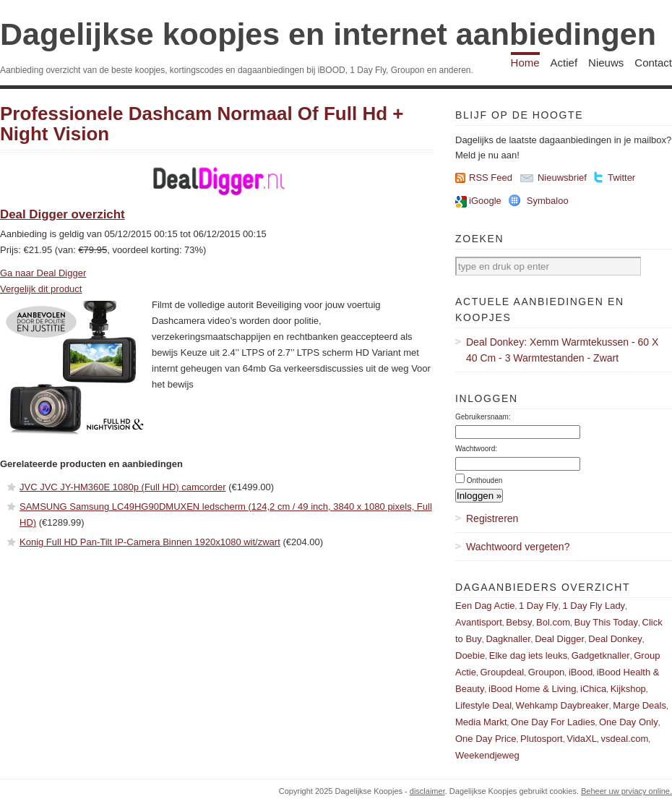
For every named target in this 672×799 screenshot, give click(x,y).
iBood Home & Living (532, 689)
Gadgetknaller (601, 655)
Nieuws (606, 63)
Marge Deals (639, 705)
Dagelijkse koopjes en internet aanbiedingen (328, 34)
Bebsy (519, 622)
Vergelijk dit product (41, 289)
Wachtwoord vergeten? (518, 547)
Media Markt (481, 722)
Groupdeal (502, 672)
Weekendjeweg (487, 755)
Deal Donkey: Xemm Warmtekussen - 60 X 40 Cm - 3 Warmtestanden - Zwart (562, 350)
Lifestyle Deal (483, 705)
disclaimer (427, 791)
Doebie (470, 655)
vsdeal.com (624, 739)
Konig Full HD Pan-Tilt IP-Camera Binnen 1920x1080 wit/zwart (150, 542)
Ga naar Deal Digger (43, 273)
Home (525, 63)
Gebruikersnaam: (483, 417)
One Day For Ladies (553, 722)
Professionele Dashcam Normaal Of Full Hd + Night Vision (202, 124)
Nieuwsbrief (562, 178)
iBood (581, 672)
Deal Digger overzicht (63, 214)
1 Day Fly (539, 606)
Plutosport (542, 739)
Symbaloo (548, 201)
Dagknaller (508, 639)
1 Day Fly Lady (594, 606)
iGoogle (485, 201)
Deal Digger (560, 639)
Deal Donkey (615, 639)
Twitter (621, 178)
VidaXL (582, 739)
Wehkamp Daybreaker (563, 705)
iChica (593, 689)
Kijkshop (628, 689)
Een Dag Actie (485, 606)
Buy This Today (606, 622)
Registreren (492, 518)
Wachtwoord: (476, 449)
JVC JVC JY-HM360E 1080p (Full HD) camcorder (123, 487)
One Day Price (486, 739)
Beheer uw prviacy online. (626, 791)
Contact (653, 63)
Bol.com (553, 622)
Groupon (547, 672)
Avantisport (479, 622)
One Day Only (629, 722)
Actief (564, 63)
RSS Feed (491, 178)
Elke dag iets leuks (528, 655)
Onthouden (485, 480)
